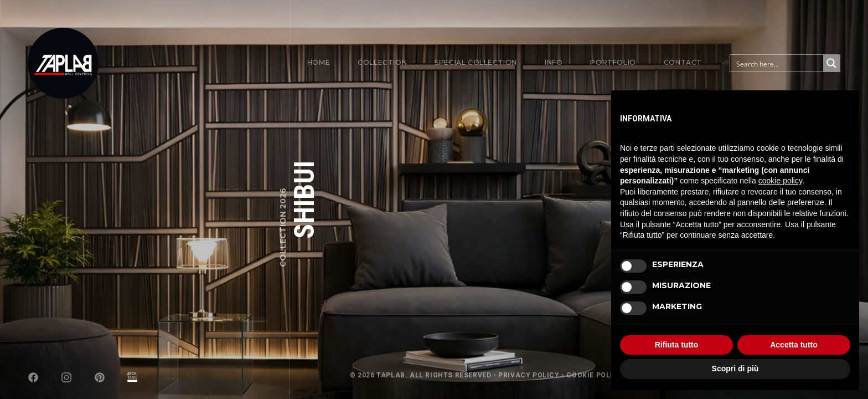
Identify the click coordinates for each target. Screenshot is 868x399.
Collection (382, 62)
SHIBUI (304, 200)
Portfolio (613, 62)
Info (554, 62)
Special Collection (476, 62)
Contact (683, 62)
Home (319, 62)
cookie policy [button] (780, 181)
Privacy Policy (529, 375)
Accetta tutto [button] (794, 345)
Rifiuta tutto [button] (677, 345)
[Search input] (777, 63)
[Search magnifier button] (831, 63)
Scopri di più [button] (735, 369)
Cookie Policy (595, 375)
